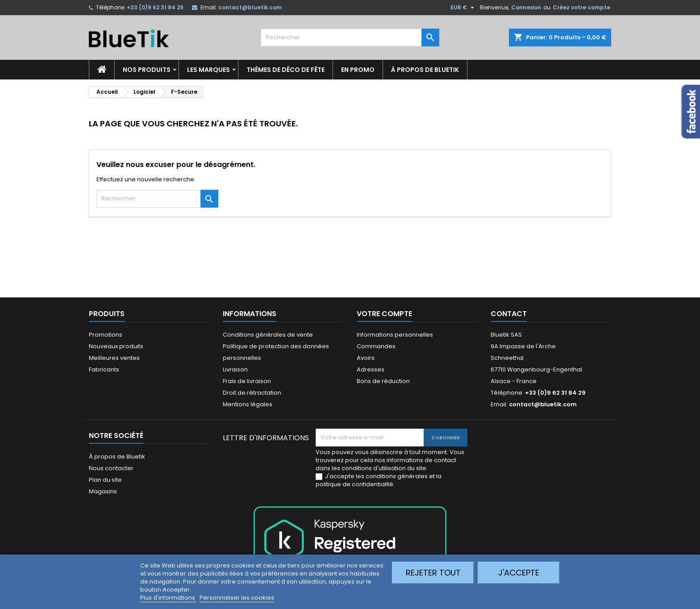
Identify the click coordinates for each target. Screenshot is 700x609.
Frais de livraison (247, 381)
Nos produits (147, 70)
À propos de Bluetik (425, 70)
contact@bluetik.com (250, 7)
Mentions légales (248, 404)
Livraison (235, 369)
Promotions (106, 335)
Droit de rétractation (252, 393)
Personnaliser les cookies (237, 598)
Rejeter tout (433, 573)
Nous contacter (111, 468)
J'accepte (519, 573)
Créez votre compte (581, 7)
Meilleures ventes (114, 358)
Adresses (371, 369)
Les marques (208, 70)
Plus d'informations (168, 598)
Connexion (526, 7)
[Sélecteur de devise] (463, 8)
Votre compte (384, 314)
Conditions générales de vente (268, 335)
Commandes (376, 346)
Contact (509, 314)
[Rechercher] (350, 38)
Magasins (103, 491)
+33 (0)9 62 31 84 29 (155, 7)
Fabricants (104, 369)
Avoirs (366, 358)
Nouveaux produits (116, 346)
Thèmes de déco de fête (285, 70)
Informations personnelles (395, 335)
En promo (358, 70)
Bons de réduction (383, 381)
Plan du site (105, 480)
